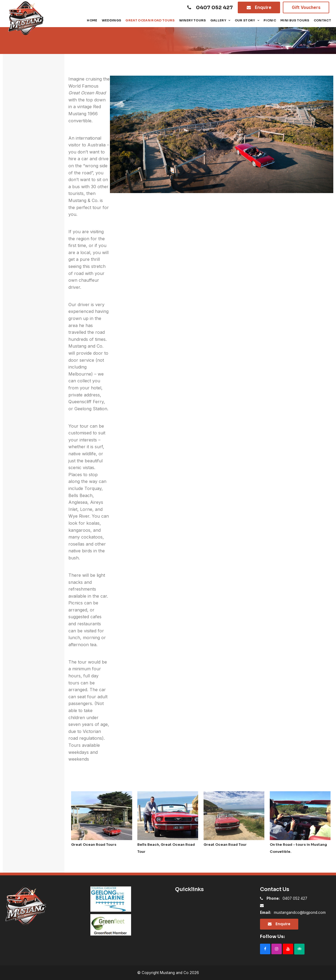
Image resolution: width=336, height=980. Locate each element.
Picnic (270, 20)
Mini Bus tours (295, 20)
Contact (322, 20)
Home (92, 20)
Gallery (218, 20)
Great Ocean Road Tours (150, 20)
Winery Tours (193, 20)
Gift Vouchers (306, 7)
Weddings (112, 20)
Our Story (245, 20)
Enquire (263, 7)
